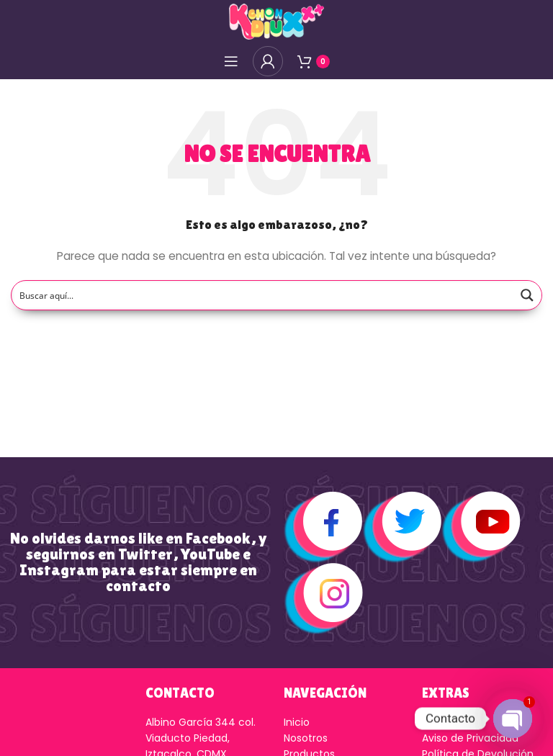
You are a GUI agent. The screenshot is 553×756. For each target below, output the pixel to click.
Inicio (297, 722)
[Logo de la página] (276, 21)
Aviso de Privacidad (470, 738)
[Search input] (263, 295)
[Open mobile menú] (231, 61)
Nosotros (306, 738)
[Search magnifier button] (527, 295)
